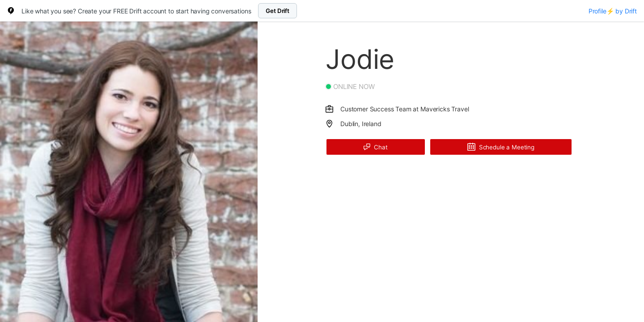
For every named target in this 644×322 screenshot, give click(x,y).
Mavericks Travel (445, 109)
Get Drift (278, 11)
